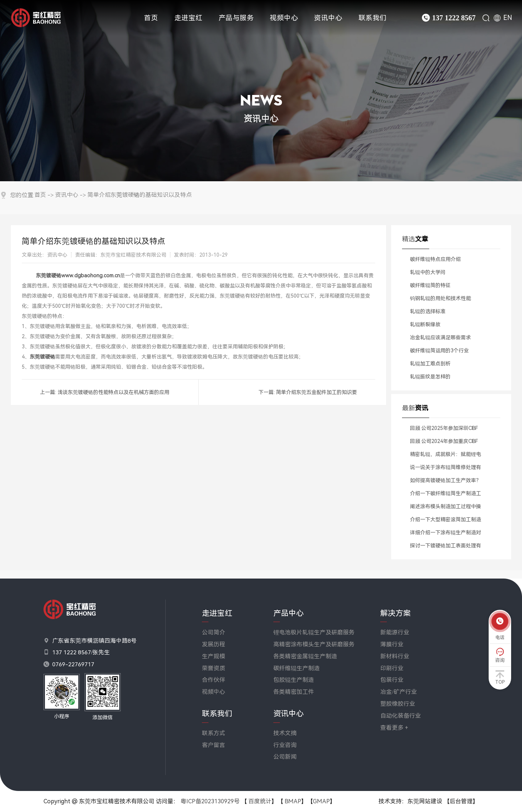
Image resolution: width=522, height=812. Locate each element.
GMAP (321, 801)
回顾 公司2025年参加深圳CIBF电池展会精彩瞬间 (444, 430)
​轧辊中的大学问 (428, 272)
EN (508, 18)
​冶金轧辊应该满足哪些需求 (440, 337)
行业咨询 (285, 745)
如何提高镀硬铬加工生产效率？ (446, 480)
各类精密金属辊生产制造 (305, 656)
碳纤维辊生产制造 (297, 668)
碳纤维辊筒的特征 (430, 285)
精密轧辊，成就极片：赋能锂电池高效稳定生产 (446, 456)
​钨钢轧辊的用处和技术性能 (440, 298)
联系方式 (214, 733)
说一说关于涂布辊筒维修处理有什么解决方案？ (446, 469)
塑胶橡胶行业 (398, 704)
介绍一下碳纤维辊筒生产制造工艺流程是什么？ (446, 495)
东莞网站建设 (425, 801)
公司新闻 (285, 757)
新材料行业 (395, 656)
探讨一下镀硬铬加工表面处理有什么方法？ (446, 547)
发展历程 (214, 644)
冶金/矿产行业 (398, 692)
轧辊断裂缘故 (425, 324)
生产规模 (214, 656)
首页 (151, 18)
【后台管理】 (461, 801)
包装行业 (392, 680)
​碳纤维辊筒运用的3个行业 (439, 351)
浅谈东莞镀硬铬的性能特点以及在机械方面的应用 (113, 392)
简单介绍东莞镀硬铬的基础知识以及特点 (140, 195)
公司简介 (214, 632)
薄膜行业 (392, 644)
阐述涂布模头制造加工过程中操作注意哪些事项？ (446, 508)
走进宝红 (188, 18)
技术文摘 (285, 733)
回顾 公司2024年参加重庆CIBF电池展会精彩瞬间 (444, 443)
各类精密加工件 (294, 692)
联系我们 (373, 18)
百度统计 (260, 801)
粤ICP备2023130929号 (210, 801)
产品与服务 (236, 18)
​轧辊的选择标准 (428, 311)
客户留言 (214, 745)
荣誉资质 (214, 668)
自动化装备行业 (401, 716)
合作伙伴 (214, 680)
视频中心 (284, 18)
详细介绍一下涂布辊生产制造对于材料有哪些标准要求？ (446, 534)
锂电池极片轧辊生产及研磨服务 (314, 632)
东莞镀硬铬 (49, 275)
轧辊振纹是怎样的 (430, 377)
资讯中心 (328, 18)
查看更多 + (394, 728)
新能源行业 (395, 632)
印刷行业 (392, 668)
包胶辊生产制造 (294, 680)
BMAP (293, 801)
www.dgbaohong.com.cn (91, 275)
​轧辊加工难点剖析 (430, 364)
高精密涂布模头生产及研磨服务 (314, 644)
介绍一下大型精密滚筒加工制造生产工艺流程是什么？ (446, 521)
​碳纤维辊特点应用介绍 (435, 259)
